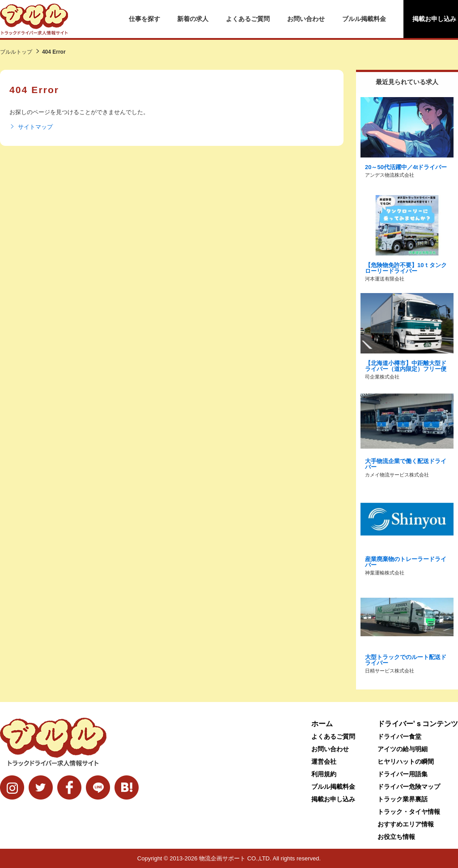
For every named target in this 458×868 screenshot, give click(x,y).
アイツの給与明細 (403, 749)
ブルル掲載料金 (364, 19)
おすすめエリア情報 (406, 824)
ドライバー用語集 (403, 774)
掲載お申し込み (333, 799)
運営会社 (324, 762)
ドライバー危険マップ (409, 787)
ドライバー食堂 (399, 736)
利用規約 (324, 774)
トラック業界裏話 (403, 799)
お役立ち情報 (396, 837)
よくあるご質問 (248, 19)
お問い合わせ (306, 19)
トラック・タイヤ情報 (409, 812)
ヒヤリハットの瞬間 (406, 762)
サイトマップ (31, 127)
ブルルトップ (16, 52)
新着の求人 (193, 19)
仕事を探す (144, 19)
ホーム (322, 724)
